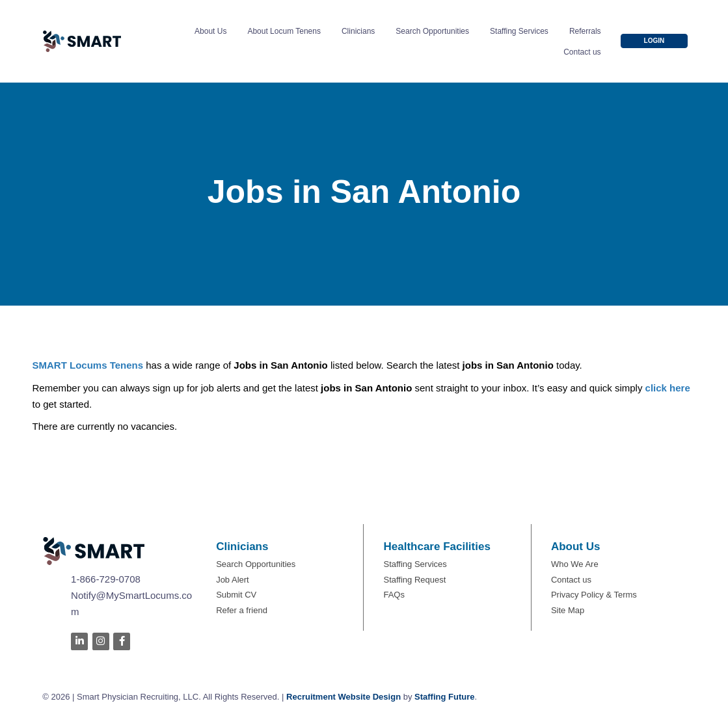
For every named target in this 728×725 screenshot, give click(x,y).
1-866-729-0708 (106, 579)
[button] (654, 41)
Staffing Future (444, 697)
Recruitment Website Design (344, 697)
